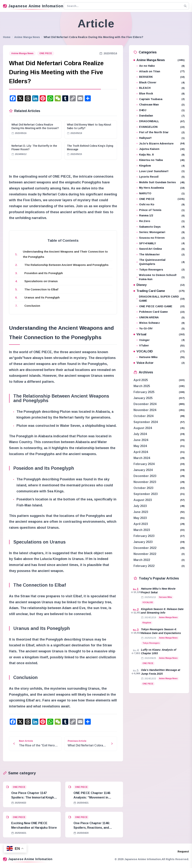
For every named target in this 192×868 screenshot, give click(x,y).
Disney (159, 285)
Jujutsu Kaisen (160, 149)
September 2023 (146, 494)
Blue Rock (160, 94)
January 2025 (143, 398)
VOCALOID (159, 351)
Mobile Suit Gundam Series (160, 182)
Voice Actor (159, 363)
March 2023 (142, 530)
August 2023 (143, 500)
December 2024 (145, 404)
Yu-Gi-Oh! (160, 329)
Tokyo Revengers (160, 270)
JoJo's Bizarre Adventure (160, 144)
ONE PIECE (46, 53)
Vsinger (160, 340)
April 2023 (141, 524)
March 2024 (142, 458)
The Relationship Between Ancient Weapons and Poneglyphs (66, 265)
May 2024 (140, 446)
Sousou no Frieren (160, 238)
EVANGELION (160, 127)
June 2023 (141, 512)
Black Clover (160, 83)
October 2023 (143, 488)
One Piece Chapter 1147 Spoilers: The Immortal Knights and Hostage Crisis (34, 797)
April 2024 (141, 452)
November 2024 (145, 410)
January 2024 (143, 470)
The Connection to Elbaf (41, 289)
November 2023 (145, 482)
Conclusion (32, 306)
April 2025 (141, 380)
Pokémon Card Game (160, 312)
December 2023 (145, 476)
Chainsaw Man (160, 105)
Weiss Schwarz (160, 323)
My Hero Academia (160, 188)
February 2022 (144, 566)
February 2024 (144, 464)
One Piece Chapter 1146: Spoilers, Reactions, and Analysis (92, 828)
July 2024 (140, 434)
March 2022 (142, 560)
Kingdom (160, 166)
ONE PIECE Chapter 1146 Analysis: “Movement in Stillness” (92, 797)
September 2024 (146, 422)
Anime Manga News (27, 37)
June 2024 (141, 440)
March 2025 (142, 386)
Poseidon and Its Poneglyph (44, 273)
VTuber (160, 346)
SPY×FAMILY (160, 243)
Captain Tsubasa (160, 99)
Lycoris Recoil (160, 177)
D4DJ (160, 110)
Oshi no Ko (160, 204)
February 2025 (144, 392)
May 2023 (140, 518)
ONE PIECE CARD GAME (160, 306)
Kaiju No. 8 (160, 155)
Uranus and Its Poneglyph (42, 297)
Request (183, 852)
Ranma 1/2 (160, 216)
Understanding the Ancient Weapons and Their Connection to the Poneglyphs (65, 254)
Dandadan (160, 116)
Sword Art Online (160, 249)
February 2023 (144, 536)
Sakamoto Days (160, 227)
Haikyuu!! (160, 138)
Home (7, 37)
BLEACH (160, 88)
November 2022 (145, 554)
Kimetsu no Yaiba (160, 160)
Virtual (159, 334)
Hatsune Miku (160, 357)
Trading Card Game (159, 291)
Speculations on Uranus (41, 281)
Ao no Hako (160, 66)
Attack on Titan (160, 71)
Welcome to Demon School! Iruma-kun (160, 277)
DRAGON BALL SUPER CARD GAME (160, 299)
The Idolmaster (160, 255)
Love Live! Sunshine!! (160, 171)
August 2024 (143, 428)
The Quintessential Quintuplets (160, 262)
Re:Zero (160, 221)
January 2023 (143, 542)
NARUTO (160, 193)
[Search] (185, 6)
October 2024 (143, 416)
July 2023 (140, 506)
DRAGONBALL (160, 121)
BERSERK (160, 77)
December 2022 (145, 548)
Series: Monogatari (160, 232)
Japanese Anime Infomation (32, 6)
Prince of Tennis (160, 210)
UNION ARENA (160, 317)
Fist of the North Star (160, 132)
